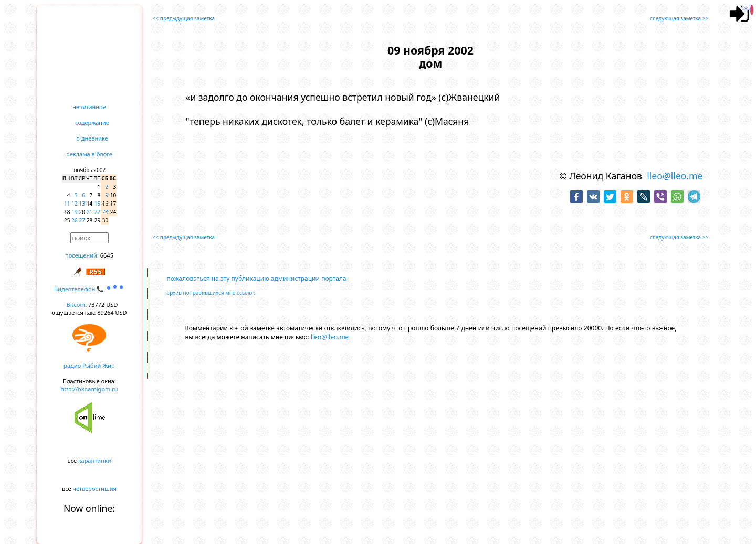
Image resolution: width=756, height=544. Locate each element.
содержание (92, 122)
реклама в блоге (89, 154)
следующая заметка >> (679, 18)
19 (74, 212)
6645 (107, 255)
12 (74, 204)
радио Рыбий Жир (89, 365)
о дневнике (92, 138)
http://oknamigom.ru (89, 389)
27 (82, 220)
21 (90, 212)
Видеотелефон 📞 (89, 289)
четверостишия (95, 489)
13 (82, 204)
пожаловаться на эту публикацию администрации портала (257, 278)
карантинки (95, 460)
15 (97, 204)
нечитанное (89, 107)
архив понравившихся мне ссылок (211, 293)
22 (97, 212)
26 (74, 220)
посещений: (82, 255)
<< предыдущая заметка (184, 18)
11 (67, 204)
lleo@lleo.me (675, 176)
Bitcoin (76, 305)
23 (105, 212)
